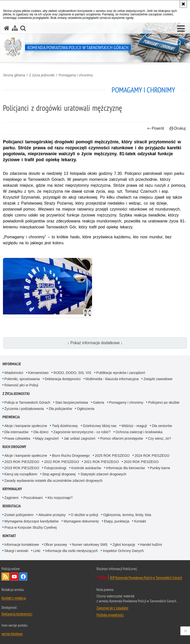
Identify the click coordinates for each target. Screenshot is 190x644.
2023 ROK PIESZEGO (22, 462)
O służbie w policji (84, 515)
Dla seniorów (162, 426)
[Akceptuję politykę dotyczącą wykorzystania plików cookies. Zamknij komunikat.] (183, 4)
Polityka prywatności (110, 615)
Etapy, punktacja (117, 521)
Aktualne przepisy (52, 515)
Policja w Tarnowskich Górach (27, 402)
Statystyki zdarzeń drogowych (103, 474)
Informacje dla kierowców (126, 468)
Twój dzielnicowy (65, 426)
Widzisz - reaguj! (134, 426)
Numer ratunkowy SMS (90, 545)
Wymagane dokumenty (81, 521)
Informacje (12, 364)
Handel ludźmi (151, 545)
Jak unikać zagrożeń (80, 438)
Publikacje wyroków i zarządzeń (121, 373)
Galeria (99, 402)
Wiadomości (14, 373)
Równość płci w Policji (21, 385)
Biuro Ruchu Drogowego (71, 456)
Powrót (156, 128)
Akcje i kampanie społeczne (26, 426)
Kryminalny (12, 489)
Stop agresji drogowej (59, 474)
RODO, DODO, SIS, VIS (72, 373)
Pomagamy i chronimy (76, 75)
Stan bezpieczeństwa (71, 402)
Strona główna (14, 75)
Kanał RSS (5, 577)
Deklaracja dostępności (63, 379)
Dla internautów (16, 432)
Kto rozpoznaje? (60, 498)
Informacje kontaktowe (22, 545)
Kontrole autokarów (86, 468)
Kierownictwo (38, 373)
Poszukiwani (33, 498)
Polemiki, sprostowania (22, 379)
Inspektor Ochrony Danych (123, 551)
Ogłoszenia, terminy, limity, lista (127, 515)
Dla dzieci (41, 432)
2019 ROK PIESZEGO (22, 468)
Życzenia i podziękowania (24, 409)
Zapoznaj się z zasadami (112, 608)
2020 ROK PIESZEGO (141, 462)
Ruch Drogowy (14, 447)
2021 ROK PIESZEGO (101, 462)
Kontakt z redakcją (14, 598)
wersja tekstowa (12, 634)
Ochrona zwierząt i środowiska (139, 432)
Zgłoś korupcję (124, 545)
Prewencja (11, 417)
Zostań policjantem (19, 515)
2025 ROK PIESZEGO (112, 456)
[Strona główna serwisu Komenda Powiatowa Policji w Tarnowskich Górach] (7, 28)
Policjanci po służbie (164, 402)
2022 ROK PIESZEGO (61, 462)
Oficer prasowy (56, 545)
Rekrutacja (12, 506)
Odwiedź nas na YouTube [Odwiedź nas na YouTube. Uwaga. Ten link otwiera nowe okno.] (14, 577)
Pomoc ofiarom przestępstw (122, 438)
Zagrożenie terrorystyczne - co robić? (82, 432)
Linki (37, 551)
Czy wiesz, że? (159, 438)
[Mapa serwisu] (15, 28)
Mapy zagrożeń (47, 438)
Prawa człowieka (17, 438)
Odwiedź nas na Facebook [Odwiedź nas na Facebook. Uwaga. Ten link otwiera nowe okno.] (23, 577)
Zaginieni (12, 498)
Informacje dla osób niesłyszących (71, 551)
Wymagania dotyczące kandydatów (32, 521)
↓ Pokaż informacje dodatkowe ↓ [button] (95, 343)
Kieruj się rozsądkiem (21, 474)
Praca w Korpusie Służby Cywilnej (31, 527)
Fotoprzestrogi (55, 468)
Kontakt (140, 521)
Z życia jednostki (42, 75)
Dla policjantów (60, 409)
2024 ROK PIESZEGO (152, 456)
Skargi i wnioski (16, 551)
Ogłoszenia (86, 409)
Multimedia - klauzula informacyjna (112, 379)
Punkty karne (160, 468)
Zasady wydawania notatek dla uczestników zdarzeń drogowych (54, 481)
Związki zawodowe (158, 379)
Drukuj (178, 128)
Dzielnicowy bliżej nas (100, 426)
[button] (181, 29)
